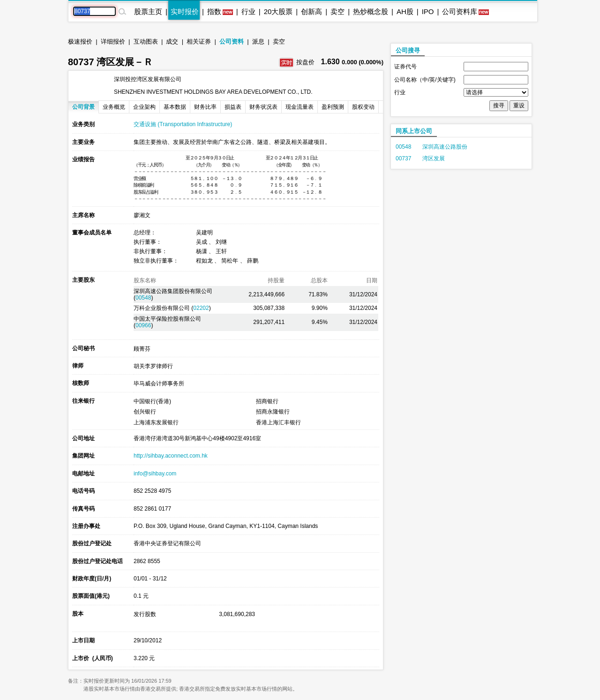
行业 (248, 11)
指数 (214, 11)
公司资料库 (460, 11)
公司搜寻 (408, 50)
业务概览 (114, 107)
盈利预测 (333, 107)
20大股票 (278, 11)
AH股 (405, 11)
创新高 (311, 11)
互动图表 (146, 41)
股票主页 (148, 11)
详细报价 (113, 41)
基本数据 (175, 107)
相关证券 (199, 41)
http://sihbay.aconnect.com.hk (171, 456)
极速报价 (80, 41)
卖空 (337, 11)
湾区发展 (434, 158)
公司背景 (83, 107)
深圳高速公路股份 (445, 147)
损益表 (233, 107)
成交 (172, 41)
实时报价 (185, 11)
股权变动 (363, 107)
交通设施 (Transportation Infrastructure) (183, 124)
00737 (403, 158)
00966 (143, 325)
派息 (258, 41)
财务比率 (205, 107)
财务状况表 (263, 107)
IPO (428, 11)
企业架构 (144, 107)
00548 (143, 298)
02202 (201, 308)
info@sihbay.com (155, 474)
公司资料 (232, 41)
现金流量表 (300, 107)
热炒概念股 (371, 11)
